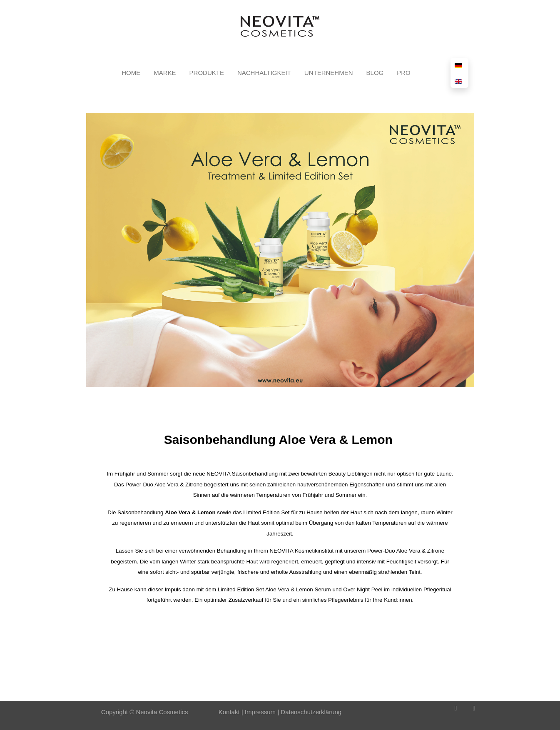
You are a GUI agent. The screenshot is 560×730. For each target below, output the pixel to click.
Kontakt (229, 712)
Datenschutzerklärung (311, 712)
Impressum (259, 712)
